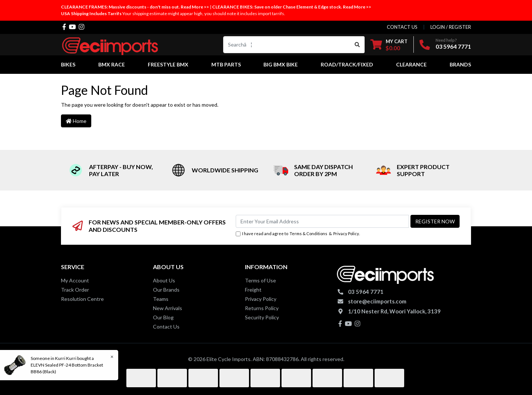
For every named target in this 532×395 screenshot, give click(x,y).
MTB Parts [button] (226, 64)
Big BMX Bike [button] (281, 64)
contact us (402, 27)
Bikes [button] (68, 64)
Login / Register (451, 27)
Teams (161, 299)
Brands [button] (460, 64)
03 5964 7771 (453, 46)
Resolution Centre (82, 299)
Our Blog (163, 317)
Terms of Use (260, 280)
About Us (164, 280)
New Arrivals (168, 308)
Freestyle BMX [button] (168, 64)
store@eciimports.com (377, 301)
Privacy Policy (346, 233)
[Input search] (287, 45)
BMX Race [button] (112, 64)
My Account (75, 280)
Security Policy (262, 317)
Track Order (75, 290)
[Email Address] (322, 221)
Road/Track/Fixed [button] (347, 64)
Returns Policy (262, 308)
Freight (253, 290)
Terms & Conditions (308, 233)
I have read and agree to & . (298, 234)
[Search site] (357, 45)
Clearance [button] (411, 64)
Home (76, 121)
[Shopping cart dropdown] (389, 44)
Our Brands (166, 290)
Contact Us (166, 327)
